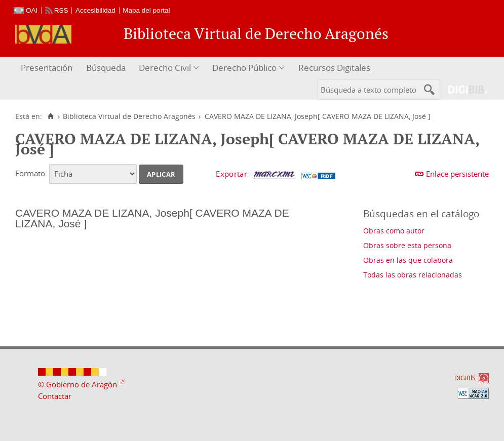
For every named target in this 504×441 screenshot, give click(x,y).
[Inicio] (50, 116)
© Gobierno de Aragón (77, 384)
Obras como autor (394, 231)
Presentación (47, 68)
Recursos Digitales (334, 68)
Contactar (55, 396)
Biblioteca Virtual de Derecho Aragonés (129, 116)
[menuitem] (48, 68)
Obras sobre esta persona (407, 245)
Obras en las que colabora (408, 260)
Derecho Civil (165, 68)
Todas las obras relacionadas (413, 275)
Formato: (31, 173)
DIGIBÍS (465, 378)
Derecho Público (244, 68)
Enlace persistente (457, 174)
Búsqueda (106, 68)
